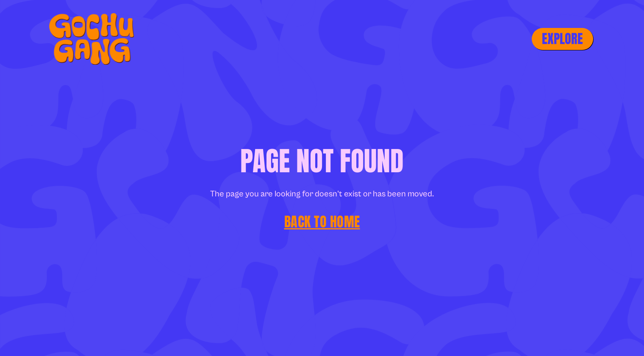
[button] (562, 39)
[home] (88, 39)
